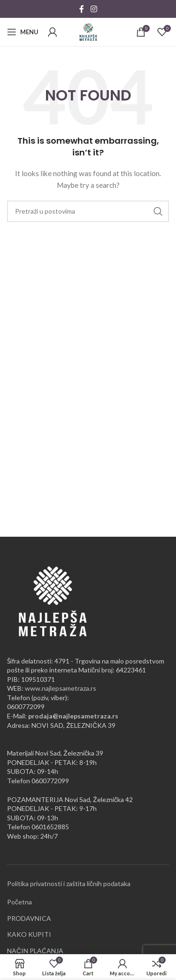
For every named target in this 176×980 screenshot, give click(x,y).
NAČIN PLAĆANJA (35, 951)
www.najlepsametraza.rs (61, 688)
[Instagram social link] (94, 9)
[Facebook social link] (82, 9)
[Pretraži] (88, 211)
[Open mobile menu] (23, 32)
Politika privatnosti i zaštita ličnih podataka (69, 884)
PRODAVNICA (29, 918)
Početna (19, 902)
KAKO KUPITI (29, 934)
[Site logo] (88, 31)
